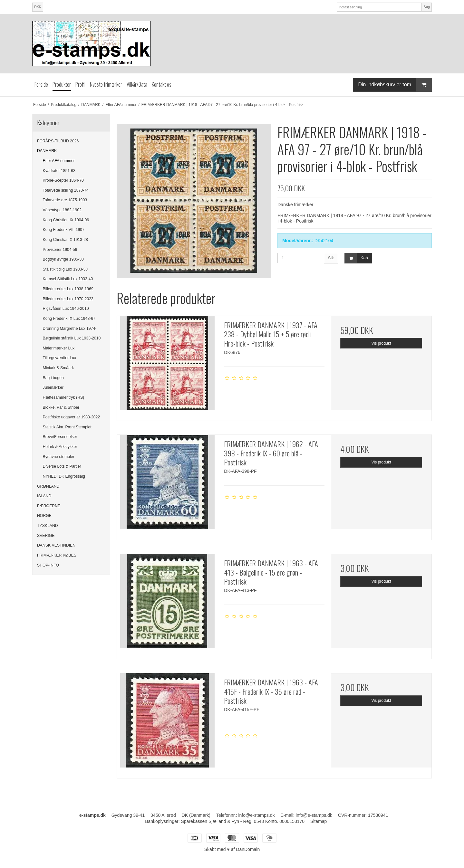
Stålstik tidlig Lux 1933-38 (65, 269)
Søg (426, 7)
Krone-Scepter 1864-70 (63, 180)
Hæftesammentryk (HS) (64, 397)
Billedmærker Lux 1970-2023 (68, 299)
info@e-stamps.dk (256, 815)
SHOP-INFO (48, 565)
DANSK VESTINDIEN (56, 545)
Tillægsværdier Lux (60, 358)
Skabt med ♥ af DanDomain (232, 849)
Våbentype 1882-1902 (62, 210)
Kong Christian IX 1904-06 (66, 220)
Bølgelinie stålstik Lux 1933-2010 (72, 338)
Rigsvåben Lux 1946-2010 (66, 309)
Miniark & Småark (58, 368)
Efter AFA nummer (59, 161)
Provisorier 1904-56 (60, 250)
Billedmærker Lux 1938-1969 (68, 289)
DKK (38, 7)
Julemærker (53, 387)
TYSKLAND (48, 526)
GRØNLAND (48, 486)
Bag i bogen (53, 378)
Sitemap (319, 821)
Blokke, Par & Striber (61, 407)
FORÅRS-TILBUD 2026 (58, 141)
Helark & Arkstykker (60, 447)
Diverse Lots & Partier (62, 466)
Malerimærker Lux (59, 348)
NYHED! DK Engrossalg (64, 476)
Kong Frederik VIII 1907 (64, 230)
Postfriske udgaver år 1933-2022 (72, 417)
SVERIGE (46, 536)
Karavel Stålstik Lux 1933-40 (68, 279)
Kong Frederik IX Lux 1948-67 (69, 319)
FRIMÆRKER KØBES (57, 555)
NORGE (44, 516)
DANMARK (47, 151)
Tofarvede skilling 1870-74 (66, 190)
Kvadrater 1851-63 (59, 171)
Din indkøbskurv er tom (395, 85)
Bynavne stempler (59, 457)
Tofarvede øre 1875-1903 (65, 200)
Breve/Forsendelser (60, 437)
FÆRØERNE (49, 506)
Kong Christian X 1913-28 (65, 240)
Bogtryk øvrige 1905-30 (63, 259)
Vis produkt (381, 343)
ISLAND (44, 496)
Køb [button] (356, 258)
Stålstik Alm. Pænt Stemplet (67, 427)
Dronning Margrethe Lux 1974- (70, 329)
